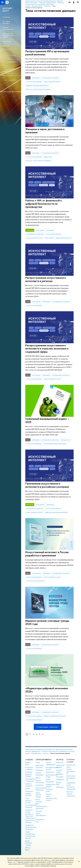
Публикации (7, 41)
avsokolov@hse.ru (12, 62)
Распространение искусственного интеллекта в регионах (46, 279)
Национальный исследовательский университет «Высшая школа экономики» (49, 749)
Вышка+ (38, 778)
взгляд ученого (66, 440)
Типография (60, 777)
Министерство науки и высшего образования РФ (71, 769)
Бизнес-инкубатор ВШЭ (39, 802)
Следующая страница (47, 727)
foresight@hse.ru (12, 80)
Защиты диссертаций (50, 781)
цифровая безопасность (63, 238)
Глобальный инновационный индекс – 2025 (47, 420)
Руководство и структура (29, 768)
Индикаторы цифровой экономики (55, 716)
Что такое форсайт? (6, 22)
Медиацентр (60, 780)
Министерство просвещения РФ (71, 778)
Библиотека (60, 762)
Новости (6, 46)
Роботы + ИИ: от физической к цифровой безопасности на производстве (44, 204)
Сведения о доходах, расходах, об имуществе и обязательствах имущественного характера (31, 816)
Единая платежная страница (29, 843)
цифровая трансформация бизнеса (37, 85)
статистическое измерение (35, 581)
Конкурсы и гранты (49, 790)
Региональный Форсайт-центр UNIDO (8, 35)
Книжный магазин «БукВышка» (60, 772)
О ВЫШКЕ (29, 760)
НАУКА (49, 760)
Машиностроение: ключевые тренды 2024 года (47, 622)
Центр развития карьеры (38, 795)
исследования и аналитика (50, 78)
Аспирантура (40, 785)
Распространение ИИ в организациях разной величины (47, 53)
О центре (6, 17)
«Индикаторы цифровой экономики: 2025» (47, 690)
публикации (36, 78)
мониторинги (40, 230)
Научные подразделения (33, 751)
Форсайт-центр (36, 753)
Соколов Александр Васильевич (9, 56)
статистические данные (34, 82)
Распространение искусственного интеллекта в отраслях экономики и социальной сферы (47, 348)
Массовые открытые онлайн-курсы (71, 794)
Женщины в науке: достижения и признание (45, 131)
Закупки (28, 789)
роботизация (49, 238)
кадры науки (48, 157)
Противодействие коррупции (31, 806)
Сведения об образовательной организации (31, 827)
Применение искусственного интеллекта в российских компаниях (47, 485)
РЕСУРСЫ (60, 760)
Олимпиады (39, 770)
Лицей (38, 762)
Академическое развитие (51, 785)
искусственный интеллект (52, 82)
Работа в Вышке (28, 849)
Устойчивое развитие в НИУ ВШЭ (29, 774)
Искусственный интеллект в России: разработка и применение (47, 554)
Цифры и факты (28, 763)
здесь (50, 860)
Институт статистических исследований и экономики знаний (39, 89)
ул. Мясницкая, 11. (9, 71)
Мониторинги (50, 772)
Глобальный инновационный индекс (55, 444)
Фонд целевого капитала (28, 800)
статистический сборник (34, 720)
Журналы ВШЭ (59, 783)
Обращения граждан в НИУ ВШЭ (29, 793)
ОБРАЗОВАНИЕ (41, 760)
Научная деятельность (8, 28)
